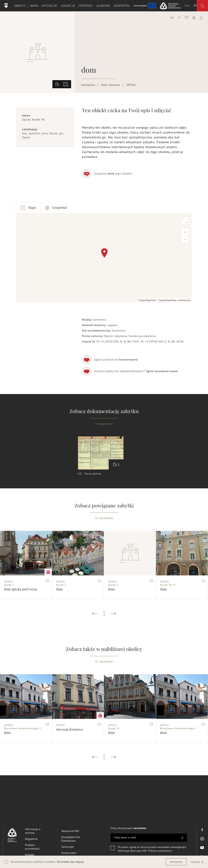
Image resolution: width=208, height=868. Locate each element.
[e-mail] (149, 838)
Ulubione (104, 6)
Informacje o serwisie (36, 832)
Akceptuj (176, 862)
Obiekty (21, 6)
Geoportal (123, 6)
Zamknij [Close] (197, 862)
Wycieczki (50, 6)
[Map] (104, 258)
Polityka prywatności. (160, 851)
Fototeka (86, 6)
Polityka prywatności (36, 848)
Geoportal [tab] (56, 208)
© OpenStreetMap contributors (174, 300)
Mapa (35, 6)
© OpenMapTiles (147, 300)
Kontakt (36, 855)
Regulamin (36, 839)
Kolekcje (69, 6)
